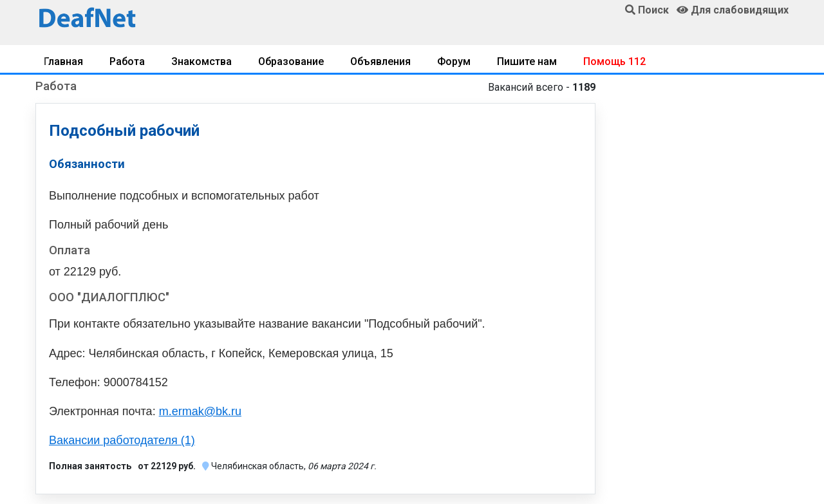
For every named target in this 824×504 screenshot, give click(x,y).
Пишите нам (527, 61)
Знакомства (201, 61)
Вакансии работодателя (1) (122, 440)
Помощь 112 (614, 61)
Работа (127, 61)
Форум (454, 61)
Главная (63, 61)
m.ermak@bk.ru (200, 411)
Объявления (380, 61)
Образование (291, 61)
